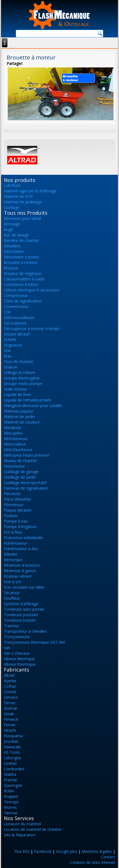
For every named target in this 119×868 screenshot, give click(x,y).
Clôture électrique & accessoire (32, 290)
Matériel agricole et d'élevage (30, 191)
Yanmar (11, 813)
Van (7, 648)
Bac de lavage (16, 235)
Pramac (11, 780)
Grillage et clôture (20, 372)
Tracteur (11, 626)
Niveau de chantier (21, 461)
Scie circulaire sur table (24, 587)
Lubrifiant (12, 185)
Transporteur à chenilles (25, 631)
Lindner (10, 763)
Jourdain (11, 741)
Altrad (9, 675)
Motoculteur (15, 444)
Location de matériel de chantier (33, 829)
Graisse (10, 367)
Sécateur (12, 593)
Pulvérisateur (15, 543)
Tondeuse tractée (20, 620)
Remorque (13, 560)
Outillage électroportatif (25, 483)
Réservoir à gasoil (20, 571)
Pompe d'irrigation (20, 527)
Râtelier (11, 554)
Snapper (11, 796)
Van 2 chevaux (17, 653)
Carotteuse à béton (21, 284)
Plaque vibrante (18, 510)
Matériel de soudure (22, 422)
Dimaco (11, 697)
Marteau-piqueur (19, 411)
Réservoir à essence (22, 565)
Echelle (10, 339)
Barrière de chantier (21, 240)
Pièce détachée (17, 499)
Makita (10, 774)
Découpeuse (15, 323)
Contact (108, 857)
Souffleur (12, 598)
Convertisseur (16, 306)
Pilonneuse (14, 505)
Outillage (12, 207)
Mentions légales (97, 851)
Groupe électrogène (22, 378)
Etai (7, 350)
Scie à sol (12, 582)
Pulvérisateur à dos (21, 549)
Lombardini (14, 769)
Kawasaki (12, 747)
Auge (8, 229)
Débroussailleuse (19, 317)
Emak (9, 714)
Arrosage (12, 224)
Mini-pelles (13, 433)
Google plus (67, 851)
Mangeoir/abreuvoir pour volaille (33, 406)
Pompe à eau (16, 521)
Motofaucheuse (18, 450)
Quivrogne (13, 785)
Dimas (10, 703)
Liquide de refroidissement (28, 400)
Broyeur (11, 268)
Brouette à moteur (21, 262)
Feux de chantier (19, 361)
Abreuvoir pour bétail (22, 218)
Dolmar (11, 708)
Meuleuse (13, 428)
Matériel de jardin (19, 417)
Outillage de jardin (20, 477)
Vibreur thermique (20, 664)
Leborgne (12, 758)
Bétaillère (12, 246)
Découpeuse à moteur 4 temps (32, 328)
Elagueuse (13, 345)
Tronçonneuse (17, 637)
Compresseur (16, 295)
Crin (7, 312)
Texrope (11, 802)
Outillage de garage (21, 472)
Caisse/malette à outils (24, 279)
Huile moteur (15, 389)
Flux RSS (22, 851)
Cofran (10, 686)
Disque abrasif (17, 334)
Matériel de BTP (18, 196)
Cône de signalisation (23, 301)
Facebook (43, 851)
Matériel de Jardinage (23, 202)
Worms (10, 807)
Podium (11, 516)
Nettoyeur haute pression (27, 455)
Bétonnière (14, 251)
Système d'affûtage (21, 604)
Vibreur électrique (19, 659)
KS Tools (12, 752)
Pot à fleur (13, 532)
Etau (8, 356)
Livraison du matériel (22, 824)
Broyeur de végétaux (22, 273)
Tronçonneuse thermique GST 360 (35, 642)
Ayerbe (10, 681)
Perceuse (12, 494)
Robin (9, 791)
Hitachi (10, 730)
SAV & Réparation (20, 835)
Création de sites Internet (93, 862)
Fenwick (11, 719)
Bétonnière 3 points (21, 257)
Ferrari (10, 725)
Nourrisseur (14, 466)
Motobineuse (16, 439)
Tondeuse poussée (21, 615)
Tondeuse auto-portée (24, 609)
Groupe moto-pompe (23, 383)
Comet (10, 692)
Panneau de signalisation (26, 488)
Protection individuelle (23, 538)
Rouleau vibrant (18, 576)
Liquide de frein (17, 395)
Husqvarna (13, 736)
